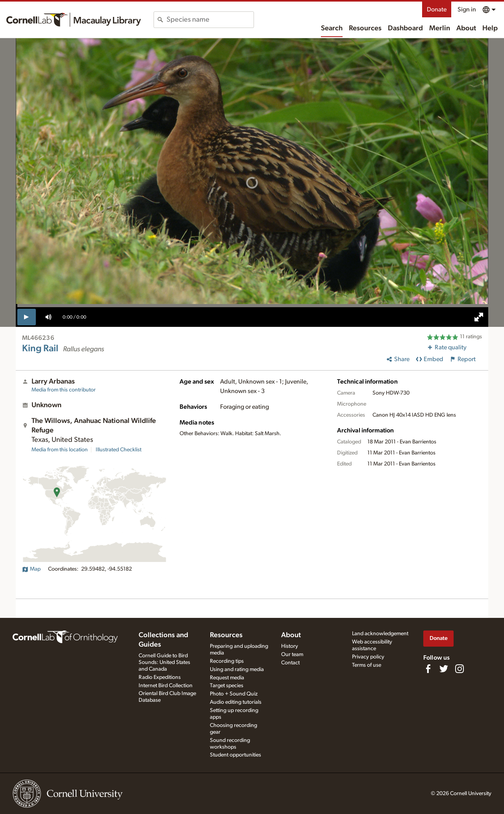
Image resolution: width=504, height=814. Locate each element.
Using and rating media (237, 669)
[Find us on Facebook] (428, 669)
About (466, 28)
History (290, 646)
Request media (227, 678)
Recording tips (227, 661)
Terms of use (367, 665)
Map (31, 569)
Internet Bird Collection (166, 686)
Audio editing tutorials (236, 702)
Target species (227, 686)
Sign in (467, 9)
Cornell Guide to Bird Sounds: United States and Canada (164, 662)
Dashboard (405, 28)
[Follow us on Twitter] (444, 669)
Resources (365, 28)
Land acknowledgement (380, 634)
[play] (27, 317)
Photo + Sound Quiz (234, 694)
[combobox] (210, 20)
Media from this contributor (64, 390)
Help (490, 28)
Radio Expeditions (160, 677)
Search (332, 28)
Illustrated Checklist (119, 450)
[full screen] (479, 317)
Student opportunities (235, 755)
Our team (292, 655)
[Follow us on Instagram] (460, 669)
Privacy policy (368, 657)
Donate (437, 9)
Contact (290, 663)
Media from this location (60, 450)
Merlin (440, 28)
